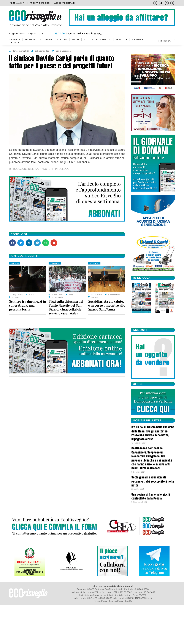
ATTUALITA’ (46, 39)
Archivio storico (40, 3)
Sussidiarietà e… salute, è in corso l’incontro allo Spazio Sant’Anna (107, 305)
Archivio (137, 39)
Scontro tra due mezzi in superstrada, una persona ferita (28, 305)
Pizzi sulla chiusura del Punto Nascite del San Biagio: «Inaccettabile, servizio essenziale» (66, 307)
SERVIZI (122, 39)
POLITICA (30, 39)
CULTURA (62, 39)
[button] (12, 243)
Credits (128, 601)
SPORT (76, 39)
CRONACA (15, 39)
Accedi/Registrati (65, 3)
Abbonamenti (17, 3)
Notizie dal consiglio (98, 39)
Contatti (17, 42)
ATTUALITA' (55, 263)
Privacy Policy (100, 601)
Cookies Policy (116, 601)
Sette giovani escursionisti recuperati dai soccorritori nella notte (153, 482)
